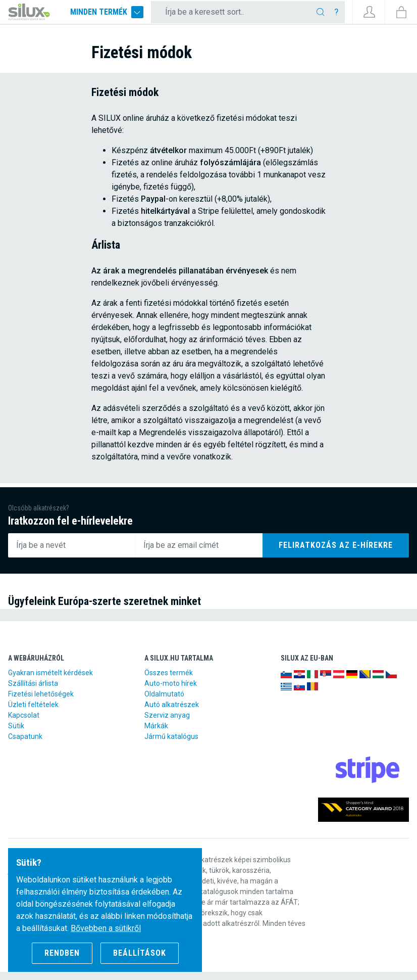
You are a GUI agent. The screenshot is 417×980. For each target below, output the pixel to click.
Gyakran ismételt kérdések (50, 681)
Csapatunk (25, 744)
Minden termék (127, 16)
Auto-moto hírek (171, 691)
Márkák (156, 734)
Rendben (62, 953)
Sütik (16, 734)
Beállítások (140, 953)
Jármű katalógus (171, 744)
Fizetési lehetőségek (41, 702)
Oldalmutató (164, 702)
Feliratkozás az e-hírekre (336, 553)
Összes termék (169, 681)
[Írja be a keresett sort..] (243, 16)
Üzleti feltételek (33, 713)
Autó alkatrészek (172, 713)
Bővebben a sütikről (106, 928)
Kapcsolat (24, 723)
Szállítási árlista (33, 691)
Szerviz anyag (167, 723)
